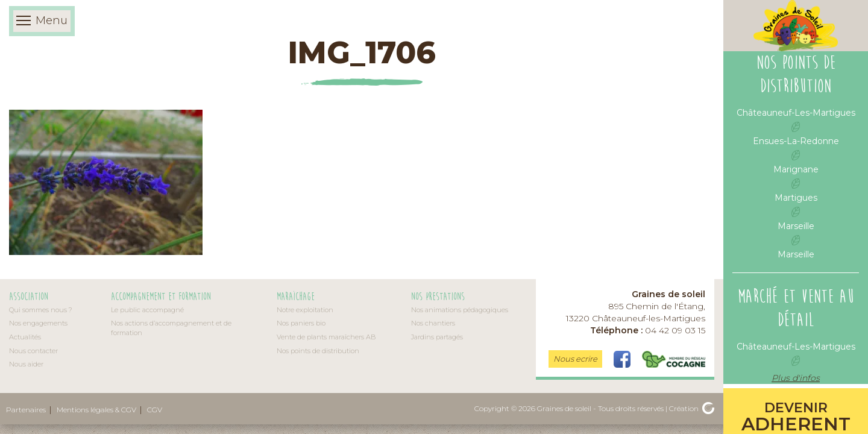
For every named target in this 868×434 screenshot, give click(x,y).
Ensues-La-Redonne (796, 141)
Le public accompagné (147, 310)
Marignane (796, 169)
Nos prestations (438, 297)
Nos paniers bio (301, 323)
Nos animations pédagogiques (460, 310)
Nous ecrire (575, 359)
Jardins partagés (437, 337)
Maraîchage (296, 297)
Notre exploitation (305, 310)
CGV (155, 410)
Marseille (796, 226)
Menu (42, 21)
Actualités (25, 337)
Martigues (796, 198)
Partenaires (26, 410)
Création (692, 408)
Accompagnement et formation (161, 297)
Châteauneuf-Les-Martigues (796, 113)
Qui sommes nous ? (41, 310)
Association (29, 297)
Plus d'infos (796, 378)
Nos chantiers (433, 323)
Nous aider (26, 364)
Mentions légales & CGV (96, 410)
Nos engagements (38, 323)
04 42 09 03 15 (648, 330)
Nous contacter (33, 351)
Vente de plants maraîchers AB (326, 337)
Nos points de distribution (318, 351)
